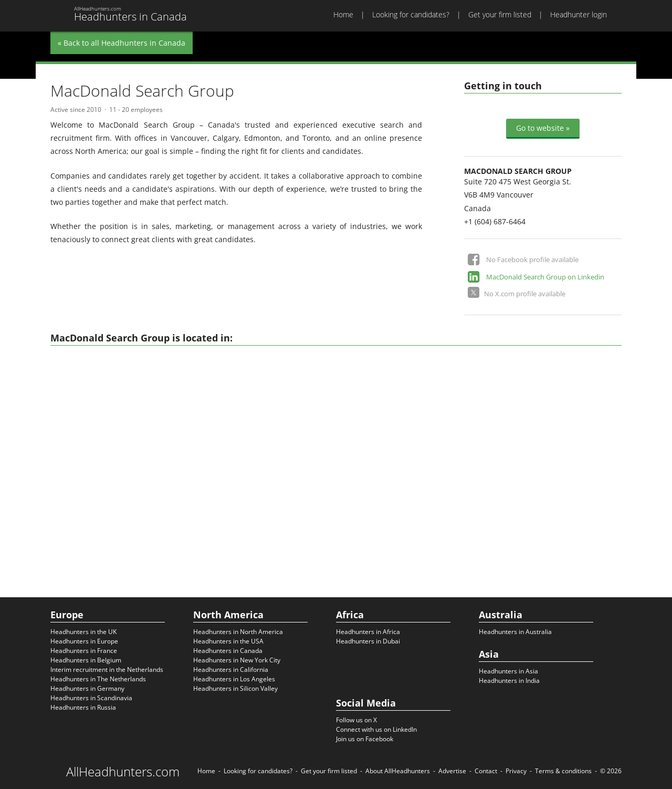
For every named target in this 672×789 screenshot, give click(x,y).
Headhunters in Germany (87, 688)
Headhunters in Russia (83, 707)
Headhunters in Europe (84, 641)
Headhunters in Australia (515, 632)
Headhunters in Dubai (368, 641)
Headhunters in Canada (228, 651)
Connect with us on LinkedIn (376, 729)
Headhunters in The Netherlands (98, 679)
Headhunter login (579, 14)
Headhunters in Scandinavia (91, 698)
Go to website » (543, 128)
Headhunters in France (84, 651)
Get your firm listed (500, 14)
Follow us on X (356, 720)
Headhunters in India (509, 681)
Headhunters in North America (238, 632)
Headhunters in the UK (83, 632)
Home (343, 14)
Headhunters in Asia (508, 671)
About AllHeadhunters (398, 771)
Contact (486, 771)
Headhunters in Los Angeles (234, 679)
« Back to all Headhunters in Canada (122, 43)
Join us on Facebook (365, 739)
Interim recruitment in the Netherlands (107, 669)
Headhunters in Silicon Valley (235, 688)
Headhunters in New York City (237, 660)
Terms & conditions (563, 771)
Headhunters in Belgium (86, 660)
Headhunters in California (231, 669)
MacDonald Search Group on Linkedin (545, 277)
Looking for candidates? (411, 14)
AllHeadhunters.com (123, 772)
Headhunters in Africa (368, 632)
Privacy (516, 771)
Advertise (452, 771)
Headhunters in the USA (228, 641)
